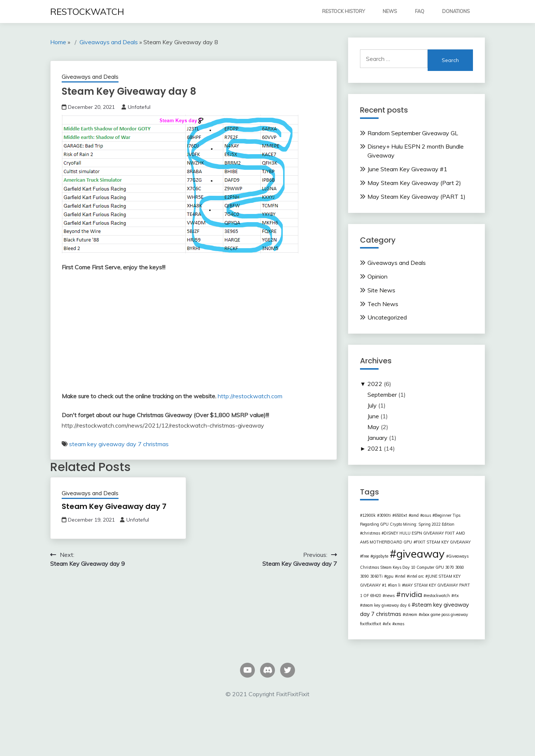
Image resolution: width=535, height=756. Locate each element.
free (366, 556)
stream (411, 614)
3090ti (385, 515)
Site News (381, 290)
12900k (369, 515)
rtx (456, 596)
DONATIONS (456, 11)
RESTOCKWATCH (87, 12)
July (372, 405)
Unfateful (139, 107)
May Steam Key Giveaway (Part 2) (414, 183)
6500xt (401, 515)
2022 (375, 384)
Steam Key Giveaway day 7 (114, 506)
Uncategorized (387, 317)
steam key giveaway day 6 (386, 605)
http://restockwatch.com (250, 396)
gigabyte (380, 556)
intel (401, 576)
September (382, 395)
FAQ (420, 11)
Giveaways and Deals (90, 77)
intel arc (416, 576)
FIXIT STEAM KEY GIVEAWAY (443, 542)
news (390, 596)
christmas (371, 533)
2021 (375, 448)
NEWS (390, 11)
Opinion (377, 276)
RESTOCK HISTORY (343, 11)
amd (415, 515)
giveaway (421, 554)
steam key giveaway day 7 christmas (119, 444)
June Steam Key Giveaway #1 (407, 169)
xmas (399, 624)
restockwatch (438, 596)
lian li (395, 585)
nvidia (411, 594)
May (373, 427)
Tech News (383, 304)
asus (427, 515)
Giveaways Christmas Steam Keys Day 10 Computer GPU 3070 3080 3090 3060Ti (414, 566)
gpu (390, 576)
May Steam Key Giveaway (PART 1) (416, 197)
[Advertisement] (194, 333)
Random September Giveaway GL (413, 133)
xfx (388, 624)
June (373, 416)
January (377, 438)
